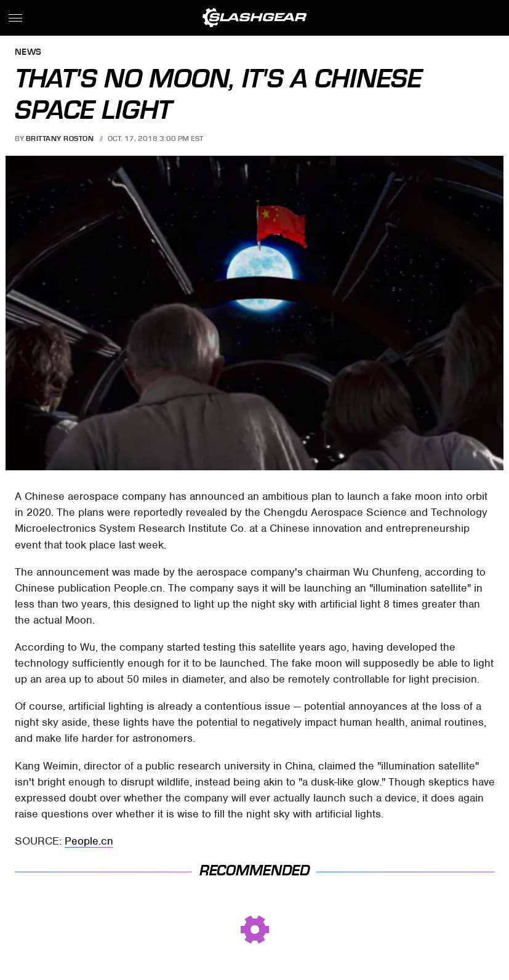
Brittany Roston (60, 139)
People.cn (89, 841)
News (28, 53)
